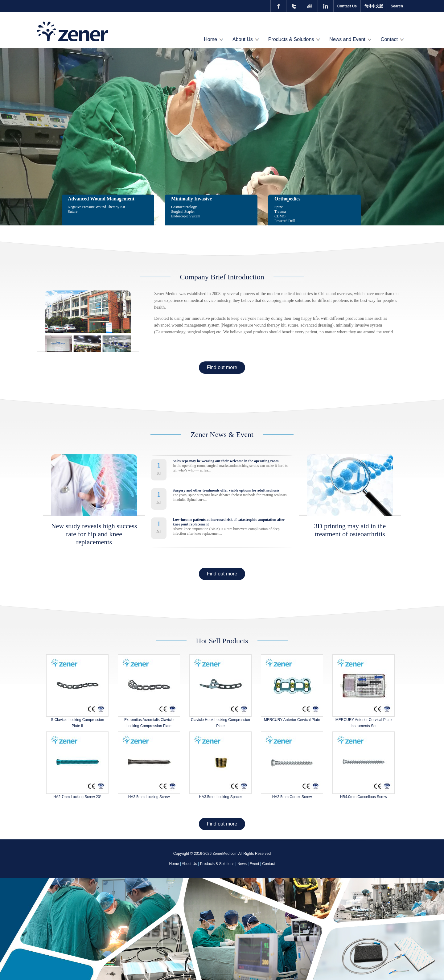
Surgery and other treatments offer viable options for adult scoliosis (226, 490)
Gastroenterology (184, 207)
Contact (389, 39)
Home (210, 39)
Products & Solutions (291, 39)
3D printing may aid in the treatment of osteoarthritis (350, 530)
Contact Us (347, 6)
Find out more (222, 367)
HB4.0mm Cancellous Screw (364, 797)
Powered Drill (285, 221)
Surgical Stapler (183, 212)
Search (397, 6)
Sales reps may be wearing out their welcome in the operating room (226, 461)
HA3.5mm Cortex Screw (292, 797)
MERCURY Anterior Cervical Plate (292, 720)
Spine (279, 207)
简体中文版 (374, 6)
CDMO (280, 216)
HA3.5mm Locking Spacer (220, 797)
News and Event (347, 39)
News (242, 864)
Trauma (280, 212)
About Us (243, 39)
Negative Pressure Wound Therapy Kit (96, 207)
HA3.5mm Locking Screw (149, 797)
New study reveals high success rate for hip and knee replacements (94, 534)
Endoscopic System (186, 216)
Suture (73, 212)
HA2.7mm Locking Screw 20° (77, 797)
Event (255, 864)
